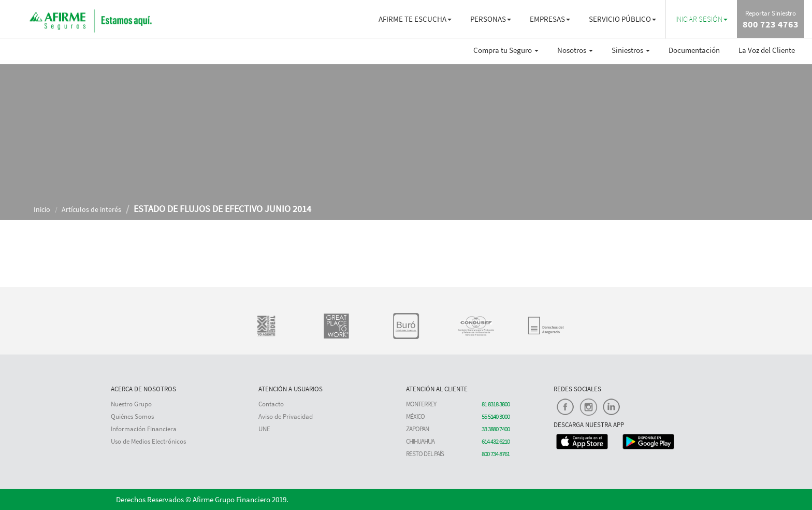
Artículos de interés (91, 209)
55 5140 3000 (496, 416)
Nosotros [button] (575, 50)
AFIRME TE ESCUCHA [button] (415, 19)
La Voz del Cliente (767, 50)
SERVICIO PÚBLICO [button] (622, 19)
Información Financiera (144, 429)
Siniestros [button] (631, 50)
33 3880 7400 (496, 429)
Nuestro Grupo (131, 404)
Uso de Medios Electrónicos (148, 441)
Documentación (694, 50)
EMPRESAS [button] (550, 19)
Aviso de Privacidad (286, 416)
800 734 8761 (496, 454)
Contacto (271, 404)
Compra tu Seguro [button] (506, 50)
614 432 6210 (496, 441)
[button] (701, 19)
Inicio (42, 209)
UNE (264, 429)
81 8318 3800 (496, 404)
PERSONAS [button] (491, 19)
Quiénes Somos (132, 416)
